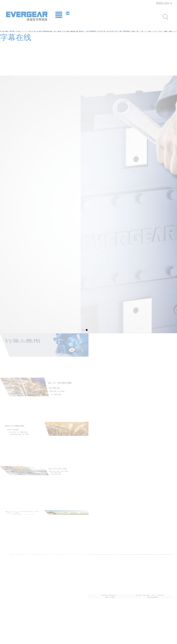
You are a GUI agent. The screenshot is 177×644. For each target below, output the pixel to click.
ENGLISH (164, 3)
